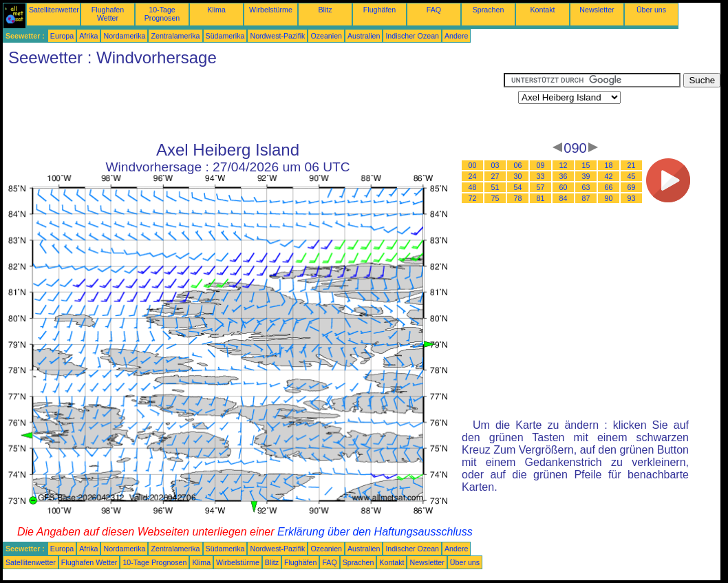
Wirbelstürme (271, 10)
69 (632, 187)
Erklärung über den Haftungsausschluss (375, 532)
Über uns (651, 10)
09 (541, 165)
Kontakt (542, 10)
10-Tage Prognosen (162, 14)
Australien (364, 36)
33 (541, 176)
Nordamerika (124, 36)
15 (586, 165)
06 (518, 165)
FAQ (434, 10)
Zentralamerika (175, 36)
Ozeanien (326, 36)
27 (495, 176)
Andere (456, 36)
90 (609, 198)
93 (632, 198)
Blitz (325, 10)
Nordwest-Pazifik (277, 36)
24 (473, 176)
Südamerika (225, 36)
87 (586, 198)
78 (518, 198)
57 (541, 187)
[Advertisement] (253, 104)
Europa (62, 36)
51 (495, 187)
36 (564, 176)
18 (609, 165)
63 (586, 187)
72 (473, 198)
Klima (216, 10)
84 (564, 198)
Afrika (88, 36)
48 (473, 187)
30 (518, 176)
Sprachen (489, 10)
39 (586, 176)
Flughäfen (379, 10)
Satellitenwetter (54, 10)
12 (564, 165)
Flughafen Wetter (108, 14)
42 (609, 176)
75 (495, 198)
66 (609, 187)
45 (632, 176)
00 (473, 165)
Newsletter (597, 10)
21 (632, 165)
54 (518, 187)
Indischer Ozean (412, 36)
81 (541, 198)
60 (564, 187)
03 (495, 165)
